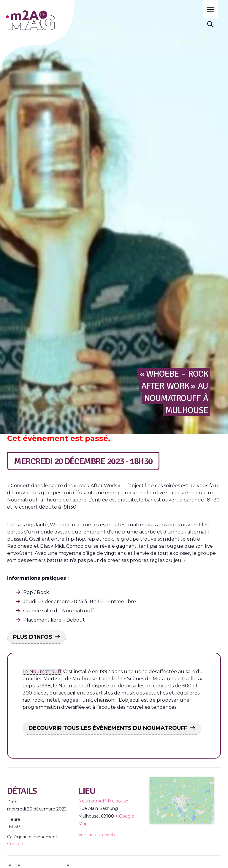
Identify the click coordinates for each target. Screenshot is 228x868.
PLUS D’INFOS (33, 637)
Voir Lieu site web (97, 835)
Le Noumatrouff (42, 672)
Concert (15, 844)
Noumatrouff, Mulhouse (103, 801)
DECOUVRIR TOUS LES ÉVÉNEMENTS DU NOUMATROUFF (108, 728)
